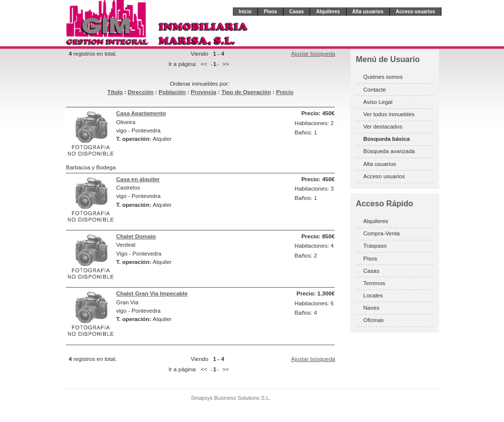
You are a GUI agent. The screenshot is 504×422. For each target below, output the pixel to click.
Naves (371, 308)
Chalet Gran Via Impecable (152, 293)
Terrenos (374, 283)
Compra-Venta (381, 233)
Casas (297, 12)
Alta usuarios (368, 12)
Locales (373, 295)
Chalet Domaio (136, 236)
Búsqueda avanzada (389, 151)
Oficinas (374, 320)
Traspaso (375, 246)
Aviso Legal (378, 102)
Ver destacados (383, 127)
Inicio (245, 12)
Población (172, 92)
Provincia (204, 92)
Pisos (270, 12)
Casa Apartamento (141, 113)
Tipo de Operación (246, 92)
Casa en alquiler (138, 179)
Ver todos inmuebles (389, 114)
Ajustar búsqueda (313, 54)
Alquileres (328, 12)
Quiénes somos (383, 77)
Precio (285, 92)
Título (115, 92)
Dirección (141, 92)
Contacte (375, 90)
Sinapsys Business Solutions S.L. (231, 398)
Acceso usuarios (415, 12)
